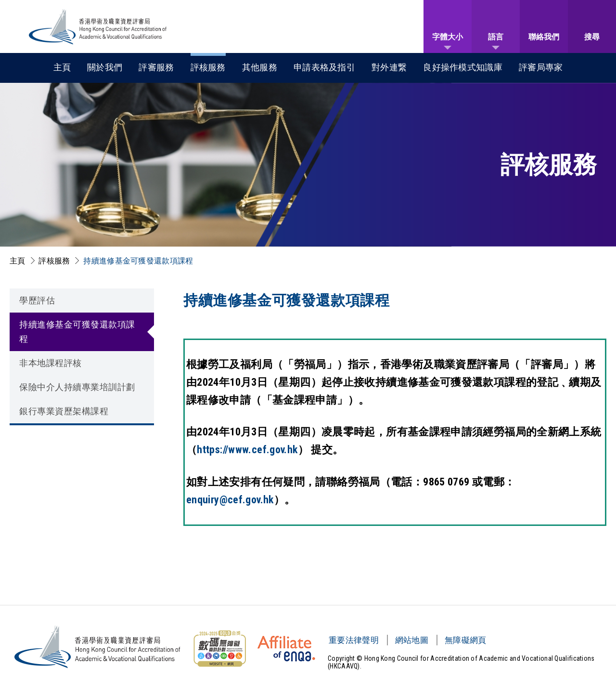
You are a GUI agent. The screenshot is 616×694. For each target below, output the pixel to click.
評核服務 (208, 67)
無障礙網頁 (466, 640)
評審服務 (156, 67)
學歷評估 (37, 300)
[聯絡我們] (544, 26)
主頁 (62, 67)
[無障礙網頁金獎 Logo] (219, 649)
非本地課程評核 (51, 363)
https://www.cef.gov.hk (247, 450)
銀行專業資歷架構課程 (64, 411)
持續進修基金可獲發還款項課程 (138, 261)
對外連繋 (389, 67)
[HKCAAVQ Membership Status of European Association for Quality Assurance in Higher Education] (286, 649)
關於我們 (105, 67)
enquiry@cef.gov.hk (230, 500)
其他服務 (260, 67)
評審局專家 (541, 67)
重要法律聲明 (354, 640)
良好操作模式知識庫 (463, 67)
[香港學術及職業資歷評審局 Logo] (98, 27)
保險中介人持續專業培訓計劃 (77, 387)
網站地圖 (412, 640)
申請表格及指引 (324, 67)
